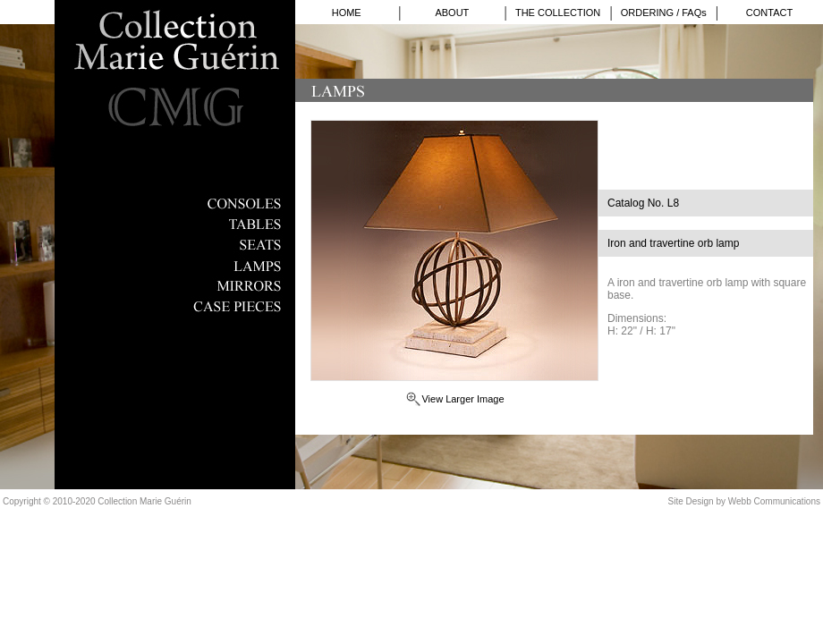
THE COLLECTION (558, 13)
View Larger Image (462, 399)
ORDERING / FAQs (664, 13)
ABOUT (452, 13)
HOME (347, 13)
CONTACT (769, 13)
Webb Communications (774, 501)
